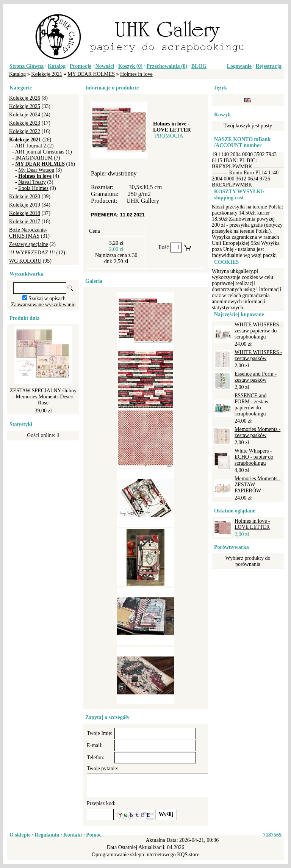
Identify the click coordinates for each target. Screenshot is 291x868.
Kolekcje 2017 (25, 222)
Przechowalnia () (167, 66)
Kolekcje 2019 (25, 205)
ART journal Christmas (39, 152)
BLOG (199, 66)
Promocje (81, 66)
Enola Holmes (33, 188)
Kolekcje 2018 (25, 213)
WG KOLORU (25, 261)
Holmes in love (136, 74)
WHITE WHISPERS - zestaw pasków (258, 355)
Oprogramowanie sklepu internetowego (134, 855)
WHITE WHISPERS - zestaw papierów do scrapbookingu (258, 331)
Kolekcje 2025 (25, 106)
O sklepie (20, 835)
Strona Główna (27, 66)
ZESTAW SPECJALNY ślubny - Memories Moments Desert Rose (43, 397)
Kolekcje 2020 (25, 197)
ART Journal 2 (30, 146)
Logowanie (239, 66)
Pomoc (94, 835)
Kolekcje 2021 (47, 74)
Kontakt (73, 835)
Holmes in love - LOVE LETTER (252, 524)
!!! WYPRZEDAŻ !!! (32, 253)
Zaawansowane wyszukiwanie (43, 305)
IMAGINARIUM (34, 158)
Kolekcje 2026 (25, 98)
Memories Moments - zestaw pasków (257, 432)
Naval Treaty (32, 182)
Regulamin (47, 835)
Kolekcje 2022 (25, 131)
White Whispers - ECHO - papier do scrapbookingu (254, 457)
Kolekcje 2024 (25, 115)
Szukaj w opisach (47, 298)
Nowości (105, 66)
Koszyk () (130, 66)
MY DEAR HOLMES (91, 74)
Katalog (57, 66)
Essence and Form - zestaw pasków (256, 377)
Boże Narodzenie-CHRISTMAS (28, 233)
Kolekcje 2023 (25, 123)
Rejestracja (269, 66)
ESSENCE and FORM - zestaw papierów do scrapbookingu (251, 405)
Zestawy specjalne (29, 244)
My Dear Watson (36, 170)
